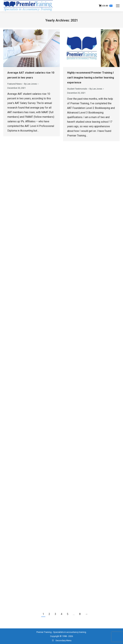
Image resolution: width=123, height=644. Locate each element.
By (30, 84)
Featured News (15, 84)
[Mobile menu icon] (118, 6)
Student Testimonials (77, 89)
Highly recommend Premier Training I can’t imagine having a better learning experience (91, 78)
